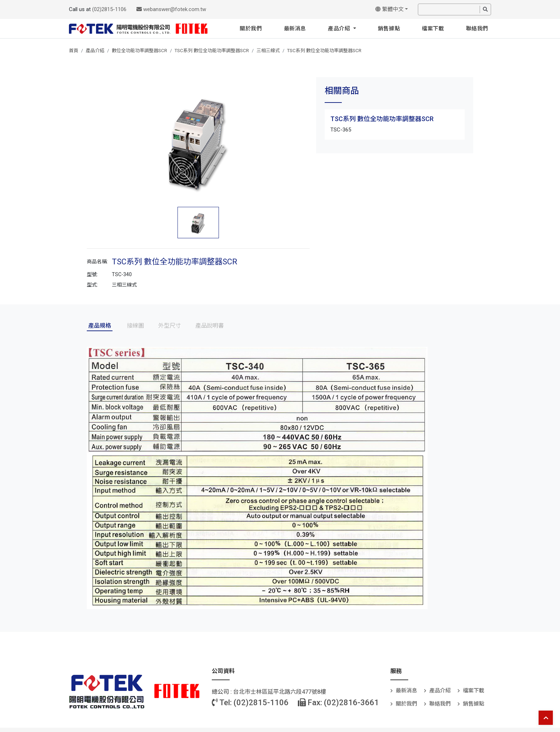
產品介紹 (340, 29)
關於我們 (251, 29)
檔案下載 (433, 29)
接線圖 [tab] (135, 326)
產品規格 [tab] (100, 326)
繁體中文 (389, 9)
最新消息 (295, 29)
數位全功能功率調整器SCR (139, 51)
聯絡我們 (477, 29)
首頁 (74, 51)
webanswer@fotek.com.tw (171, 9)
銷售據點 (389, 29)
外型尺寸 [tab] (170, 326)
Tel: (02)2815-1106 (250, 703)
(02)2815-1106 (109, 9)
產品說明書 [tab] (210, 326)
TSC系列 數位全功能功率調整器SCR (212, 51)
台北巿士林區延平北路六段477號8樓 (280, 692)
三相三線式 (268, 51)
